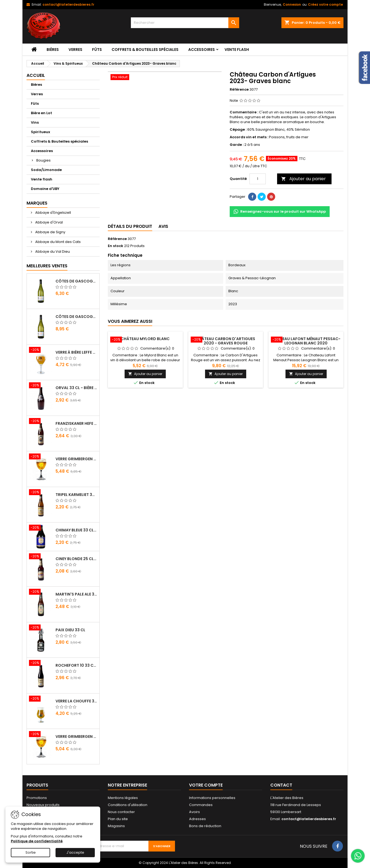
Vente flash (237, 50)
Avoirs (194, 812)
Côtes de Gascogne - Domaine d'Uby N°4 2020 (76, 317)
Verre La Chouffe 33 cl (76, 701)
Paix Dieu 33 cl (70, 630)
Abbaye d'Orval (49, 222)
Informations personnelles (212, 798)
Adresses (197, 819)
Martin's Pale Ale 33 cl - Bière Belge (76, 594)
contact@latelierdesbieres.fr (68, 4)
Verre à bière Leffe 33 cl (76, 352)
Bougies (43, 160)
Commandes (201, 805)
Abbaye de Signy (50, 232)
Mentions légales (123, 798)
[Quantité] (258, 179)
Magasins (116, 826)
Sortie (31, 852)
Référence (239, 90)
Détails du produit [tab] (130, 226)
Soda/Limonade (46, 170)
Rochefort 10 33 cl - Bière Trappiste (76, 665)
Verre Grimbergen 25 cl (76, 737)
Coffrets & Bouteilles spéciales (145, 50)
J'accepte (75, 852)
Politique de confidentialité (37, 841)
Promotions (37, 798)
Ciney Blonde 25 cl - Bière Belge (76, 559)
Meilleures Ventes (47, 266)
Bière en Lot (41, 113)
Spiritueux (40, 132)
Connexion (292, 4)
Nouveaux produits (43, 805)
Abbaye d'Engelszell (53, 213)
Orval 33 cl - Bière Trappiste (76, 388)
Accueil (36, 75)
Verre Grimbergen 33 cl (76, 459)
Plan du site (118, 819)
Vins (35, 122)
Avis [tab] (163, 226)
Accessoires (202, 50)
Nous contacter (121, 812)
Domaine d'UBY (45, 189)
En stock (116, 246)
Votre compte (206, 785)
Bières (53, 50)
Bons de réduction (205, 826)
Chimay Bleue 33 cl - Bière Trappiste (76, 530)
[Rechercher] (185, 23)
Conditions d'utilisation (128, 805)
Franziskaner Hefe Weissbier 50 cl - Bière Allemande (76, 423)
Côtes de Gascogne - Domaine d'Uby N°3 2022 (76, 281)
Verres (75, 50)
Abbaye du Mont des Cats (58, 242)
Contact (281, 785)
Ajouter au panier (304, 179)
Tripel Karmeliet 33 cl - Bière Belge (76, 495)
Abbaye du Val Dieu (52, 251)
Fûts (97, 50)
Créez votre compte (325, 4)
